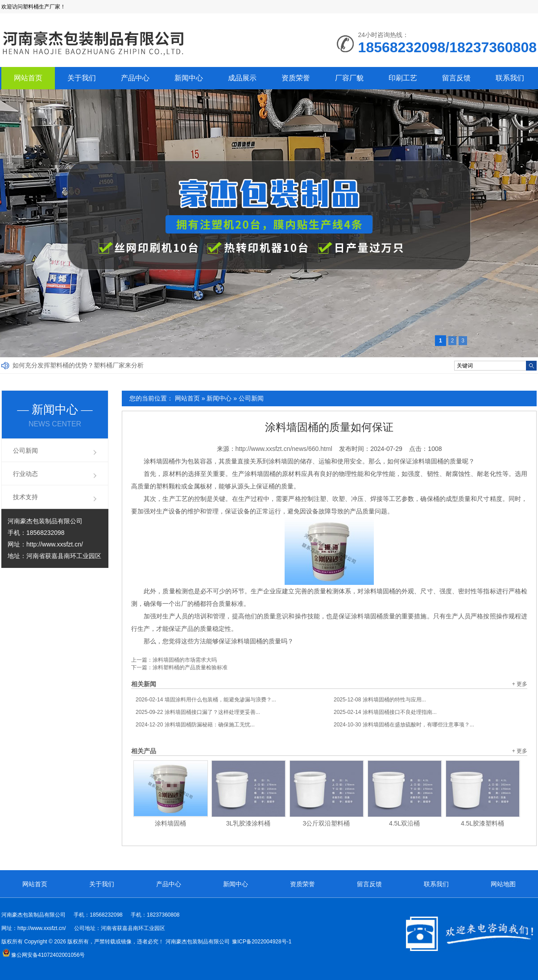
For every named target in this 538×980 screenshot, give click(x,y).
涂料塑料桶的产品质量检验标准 (190, 667)
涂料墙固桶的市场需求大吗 (185, 660)
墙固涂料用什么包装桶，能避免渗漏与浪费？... (206, 700)
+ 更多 (520, 684)
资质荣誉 (296, 78)
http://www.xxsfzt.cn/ (55, 544)
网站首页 (28, 78)
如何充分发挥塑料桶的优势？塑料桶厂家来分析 (78, 365)
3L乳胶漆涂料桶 (248, 823)
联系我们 (510, 78)
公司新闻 (251, 398)
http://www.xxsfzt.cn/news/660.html (284, 449)
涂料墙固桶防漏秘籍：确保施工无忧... (195, 725)
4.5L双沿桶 (404, 823)
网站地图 (503, 884)
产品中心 (135, 78)
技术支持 (25, 497)
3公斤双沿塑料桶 (327, 823)
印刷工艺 (403, 78)
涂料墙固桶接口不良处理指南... (385, 712)
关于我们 (82, 78)
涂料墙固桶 (170, 823)
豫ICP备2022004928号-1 (262, 942)
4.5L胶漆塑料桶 (482, 823)
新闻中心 (189, 78)
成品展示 (242, 78)
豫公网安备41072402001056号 (43, 955)
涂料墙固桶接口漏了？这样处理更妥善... (198, 712)
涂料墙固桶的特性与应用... (380, 700)
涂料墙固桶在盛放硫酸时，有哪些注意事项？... (404, 725)
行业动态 (25, 474)
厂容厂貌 (349, 78)
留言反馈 (456, 78)
